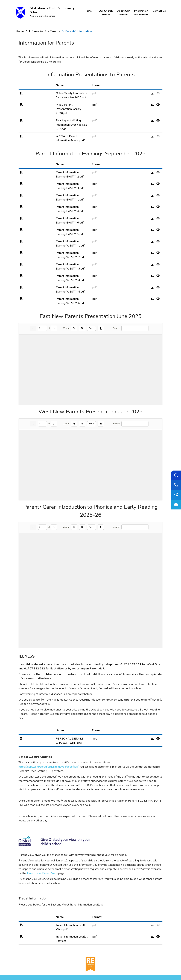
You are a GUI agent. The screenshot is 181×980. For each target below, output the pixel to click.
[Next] (54, 328)
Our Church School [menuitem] (106, 13)
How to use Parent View (42, 873)
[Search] (135, 328)
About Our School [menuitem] (123, 13)
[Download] (101, 328)
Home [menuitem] (88, 11)
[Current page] (42, 328)
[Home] (20, 31)
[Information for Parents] (45, 31)
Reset (91, 328)
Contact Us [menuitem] (158, 11)
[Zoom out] (82, 328)
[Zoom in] (74, 328)
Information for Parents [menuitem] (141, 13)
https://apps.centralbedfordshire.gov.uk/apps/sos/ (49, 767)
